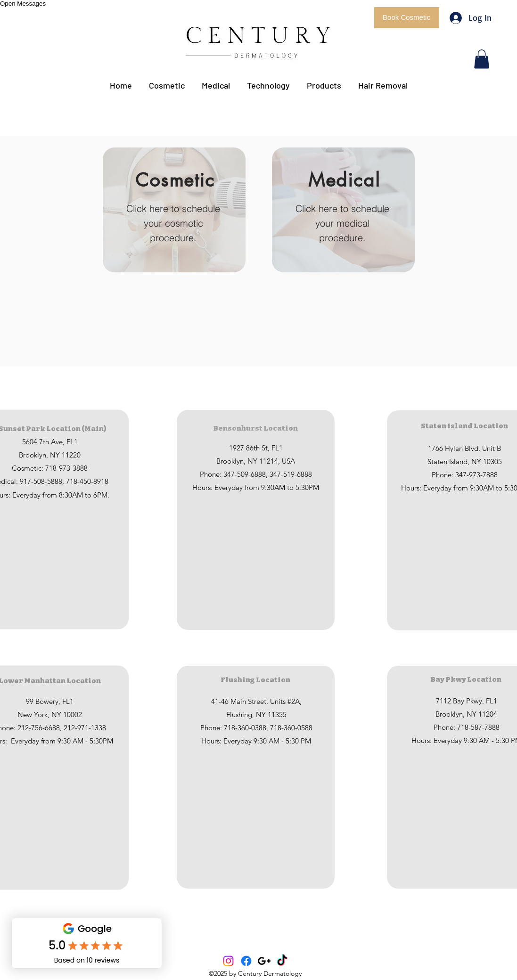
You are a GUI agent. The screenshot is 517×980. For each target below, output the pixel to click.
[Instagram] (228, 961)
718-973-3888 (66, 468)
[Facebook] (246, 961)
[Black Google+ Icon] (264, 961)
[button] (407, 18)
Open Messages (23, 4)
